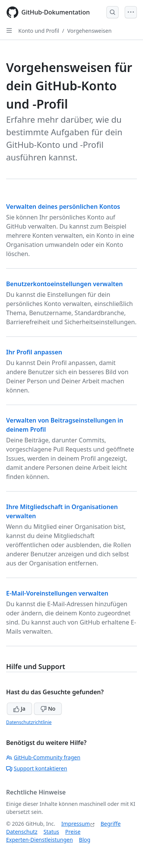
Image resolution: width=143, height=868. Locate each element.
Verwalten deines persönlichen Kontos (63, 207)
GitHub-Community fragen (43, 757)
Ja (19, 709)
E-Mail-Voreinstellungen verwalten (57, 593)
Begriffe (111, 824)
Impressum (76, 824)
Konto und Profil (39, 31)
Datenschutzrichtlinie (29, 722)
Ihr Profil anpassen (34, 352)
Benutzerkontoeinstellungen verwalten (64, 284)
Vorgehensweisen (89, 31)
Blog (85, 840)
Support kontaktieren (37, 768)
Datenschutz (22, 832)
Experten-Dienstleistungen (39, 840)
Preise (73, 832)
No (48, 709)
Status (51, 832)
